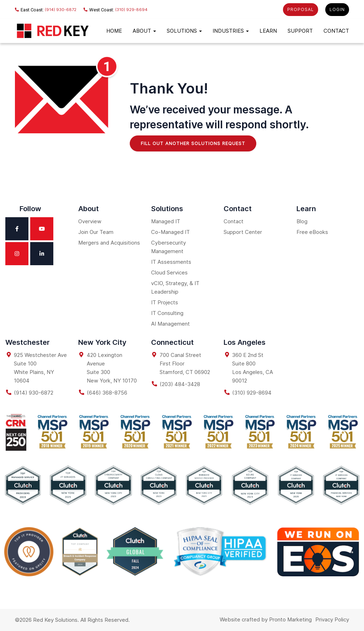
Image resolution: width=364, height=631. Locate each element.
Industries (231, 31)
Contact (336, 31)
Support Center (243, 232)
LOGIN (337, 9)
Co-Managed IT (170, 232)
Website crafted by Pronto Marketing (266, 619)
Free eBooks (312, 232)
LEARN (268, 31)
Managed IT (166, 221)
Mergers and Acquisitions (109, 243)
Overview (90, 221)
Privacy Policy (332, 619)
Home (114, 31)
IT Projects (165, 302)
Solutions (184, 31)
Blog (302, 221)
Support (300, 31)
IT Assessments (171, 262)
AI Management (170, 324)
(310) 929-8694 (116, 10)
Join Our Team (96, 232)
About (144, 31)
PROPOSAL (301, 9)
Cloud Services (169, 272)
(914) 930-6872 (46, 10)
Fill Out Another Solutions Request (193, 143)
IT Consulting (167, 313)
